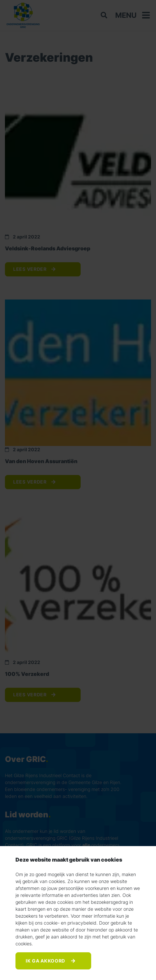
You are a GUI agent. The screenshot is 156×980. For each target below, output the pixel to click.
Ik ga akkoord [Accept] (46, 961)
